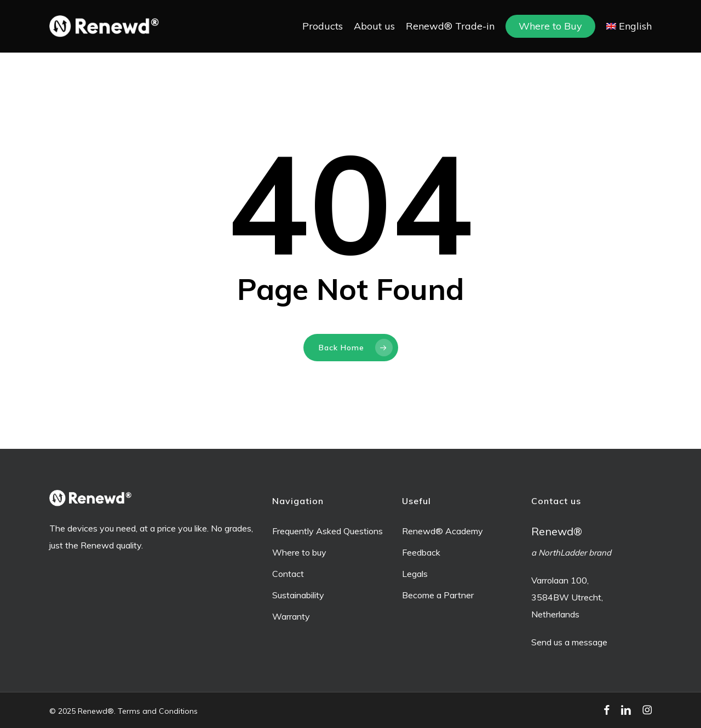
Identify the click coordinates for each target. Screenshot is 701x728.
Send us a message (569, 642)
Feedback (421, 552)
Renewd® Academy (443, 531)
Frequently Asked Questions (327, 531)
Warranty (291, 616)
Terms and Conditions (158, 711)
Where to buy (299, 552)
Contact (288, 574)
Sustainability (298, 595)
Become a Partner (438, 595)
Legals (415, 574)
